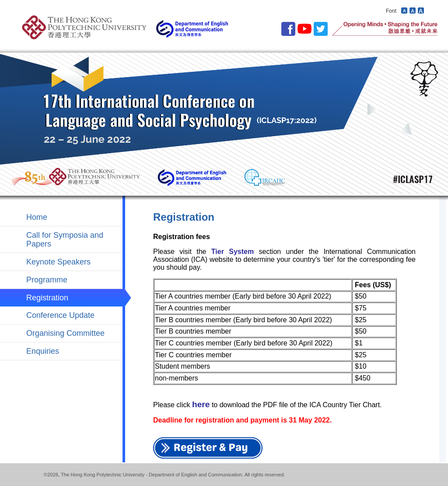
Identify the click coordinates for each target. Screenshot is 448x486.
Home (37, 217)
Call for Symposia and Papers (65, 239)
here (201, 404)
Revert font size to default (413, 10)
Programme (47, 280)
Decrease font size (404, 10)
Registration (47, 298)
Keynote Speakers (58, 262)
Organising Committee (65, 333)
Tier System (233, 252)
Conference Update (60, 315)
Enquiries (43, 351)
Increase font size (421, 10)
